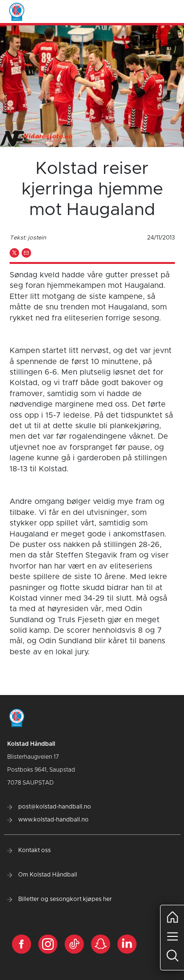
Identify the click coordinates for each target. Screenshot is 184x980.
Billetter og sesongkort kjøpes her (60, 899)
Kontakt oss (29, 850)
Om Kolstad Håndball (42, 875)
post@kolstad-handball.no (49, 807)
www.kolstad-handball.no (48, 820)
